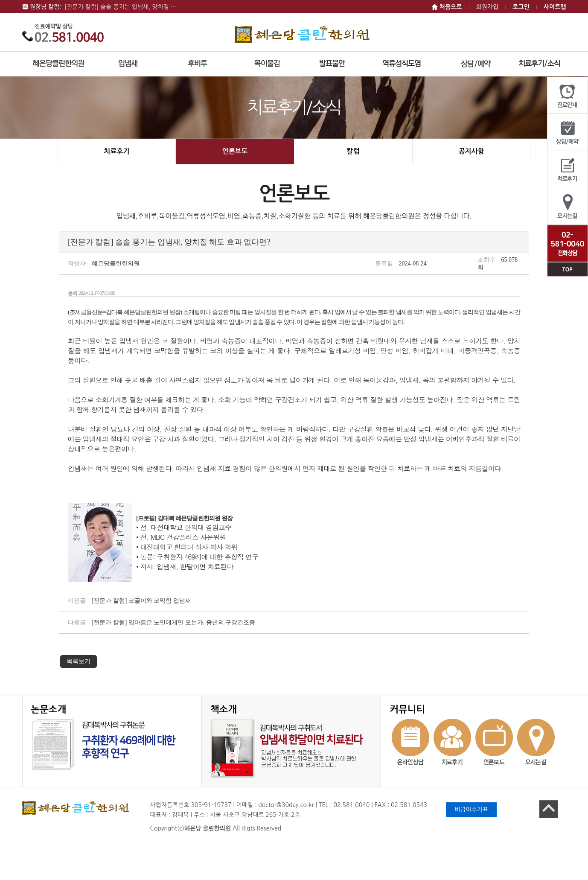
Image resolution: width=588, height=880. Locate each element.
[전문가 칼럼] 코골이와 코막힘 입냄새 (141, 601)
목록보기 (79, 661)
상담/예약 (568, 133)
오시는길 (568, 207)
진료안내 (568, 96)
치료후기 (568, 170)
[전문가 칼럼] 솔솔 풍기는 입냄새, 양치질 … (120, 7)
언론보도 (235, 151)
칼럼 (353, 151)
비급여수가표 (471, 810)
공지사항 (471, 151)
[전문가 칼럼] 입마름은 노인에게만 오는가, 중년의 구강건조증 (174, 622)
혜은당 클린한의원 (302, 34)
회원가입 (488, 7)
